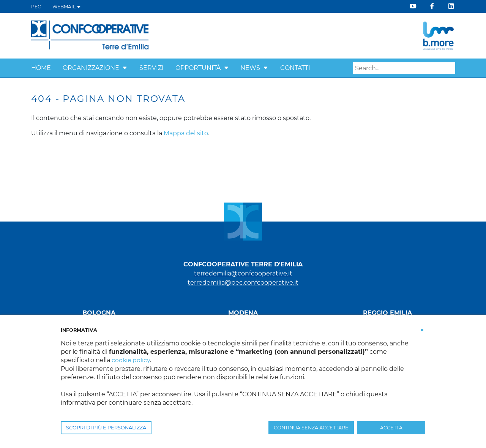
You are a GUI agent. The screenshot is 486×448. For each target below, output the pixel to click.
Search (450, 68)
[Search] (404, 68)
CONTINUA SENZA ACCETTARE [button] (311, 428)
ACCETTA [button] (391, 428)
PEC (36, 7)
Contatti (295, 68)
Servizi (151, 68)
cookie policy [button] (131, 360)
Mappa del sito (186, 133)
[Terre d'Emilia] (90, 35)
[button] (125, 68)
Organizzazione (91, 68)
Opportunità (198, 68)
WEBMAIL (67, 7)
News (250, 68)
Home (41, 68)
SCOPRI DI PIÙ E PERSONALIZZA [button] (106, 428)
